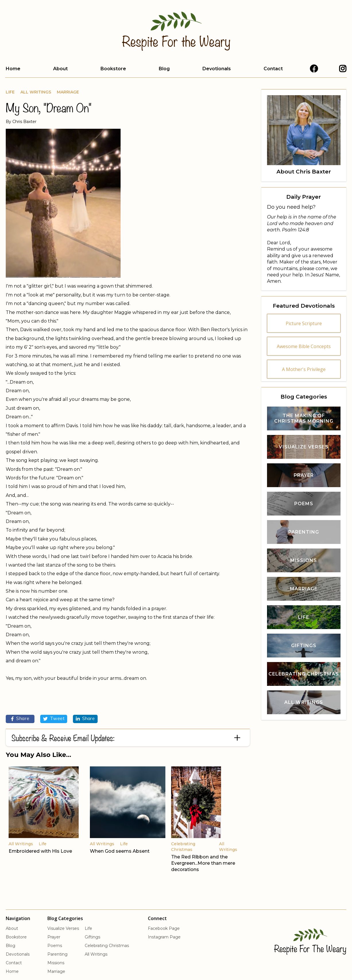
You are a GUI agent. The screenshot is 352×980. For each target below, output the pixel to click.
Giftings (92, 937)
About (60, 69)
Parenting (57, 954)
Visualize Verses (63, 928)
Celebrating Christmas (107, 946)
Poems (55, 946)
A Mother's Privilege (304, 369)
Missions (56, 963)
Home (13, 69)
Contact (273, 69)
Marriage (68, 92)
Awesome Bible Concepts (304, 346)
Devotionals (217, 69)
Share (20, 719)
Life (10, 92)
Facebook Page (164, 928)
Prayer (54, 937)
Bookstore (113, 69)
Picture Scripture (304, 323)
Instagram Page (164, 937)
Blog (164, 69)
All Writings (36, 92)
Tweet (54, 719)
